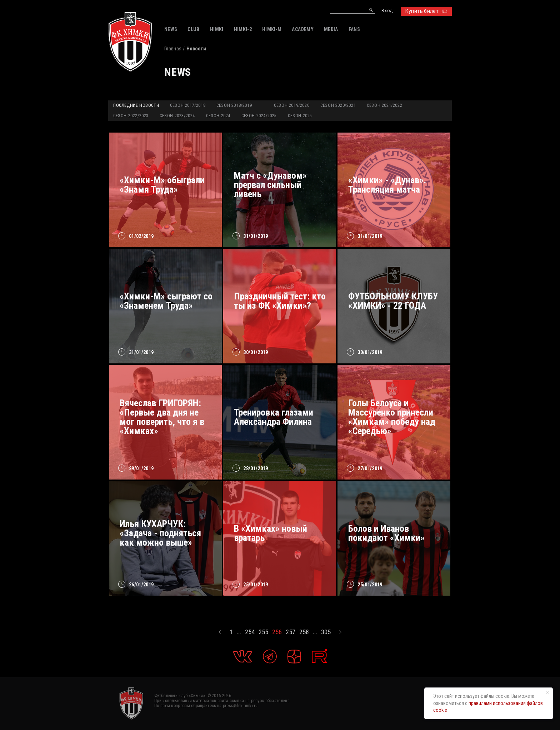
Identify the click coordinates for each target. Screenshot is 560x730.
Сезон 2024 (218, 116)
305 (326, 632)
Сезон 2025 (300, 116)
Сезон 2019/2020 (292, 105)
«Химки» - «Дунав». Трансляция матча (387, 185)
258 (304, 632)
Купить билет (426, 11)
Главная (173, 49)
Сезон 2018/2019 (234, 105)
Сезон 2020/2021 (338, 105)
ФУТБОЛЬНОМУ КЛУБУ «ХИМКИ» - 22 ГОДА (393, 301)
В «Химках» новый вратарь (271, 533)
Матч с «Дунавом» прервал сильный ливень (270, 185)
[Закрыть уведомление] (547, 693)
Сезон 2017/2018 (188, 105)
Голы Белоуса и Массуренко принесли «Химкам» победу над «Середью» (392, 417)
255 (263, 632)
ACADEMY (302, 29)
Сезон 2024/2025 (259, 116)
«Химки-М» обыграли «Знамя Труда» (162, 185)
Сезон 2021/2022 (384, 105)
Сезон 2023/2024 (177, 116)
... (239, 632)
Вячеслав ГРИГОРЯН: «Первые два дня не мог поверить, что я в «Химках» (162, 417)
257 (291, 632)
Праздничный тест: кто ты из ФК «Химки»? (280, 301)
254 (250, 632)
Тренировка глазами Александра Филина (274, 417)
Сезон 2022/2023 (131, 116)
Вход (387, 11)
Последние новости (136, 105)
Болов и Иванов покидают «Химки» (386, 533)
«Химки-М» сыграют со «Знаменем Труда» (166, 301)
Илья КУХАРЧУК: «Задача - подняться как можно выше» (160, 533)
